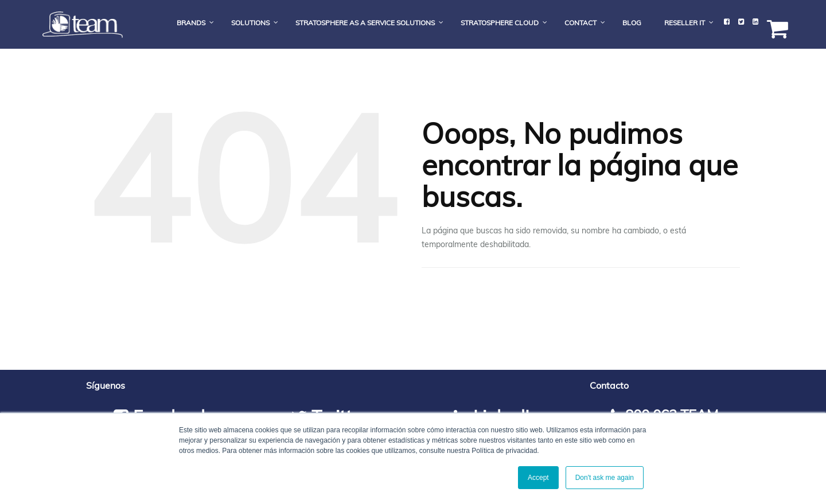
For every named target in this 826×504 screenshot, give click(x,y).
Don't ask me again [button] (605, 478)
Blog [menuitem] (632, 23)
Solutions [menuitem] (250, 23)
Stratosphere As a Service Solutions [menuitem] (365, 23)
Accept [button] (538, 478)
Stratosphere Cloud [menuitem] (500, 23)
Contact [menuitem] (580, 23)
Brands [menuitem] (191, 23)
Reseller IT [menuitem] (685, 23)
